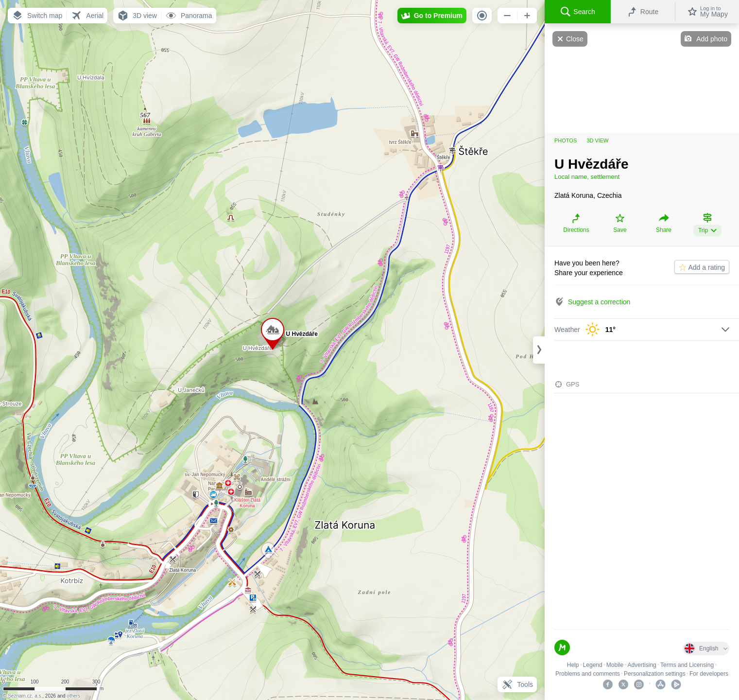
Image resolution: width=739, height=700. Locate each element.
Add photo (712, 39)
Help (573, 665)
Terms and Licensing (687, 665)
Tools (517, 684)
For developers (709, 674)
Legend (593, 665)
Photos (566, 140)
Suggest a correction (599, 302)
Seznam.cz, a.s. (25, 696)
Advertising (642, 665)
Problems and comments (588, 674)
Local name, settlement (587, 177)
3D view (597, 140)
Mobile (615, 665)
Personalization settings (655, 674)
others (73, 696)
